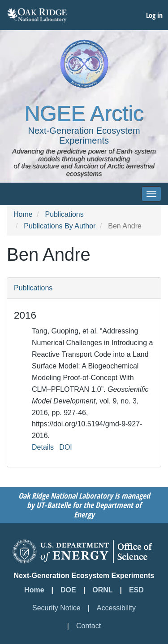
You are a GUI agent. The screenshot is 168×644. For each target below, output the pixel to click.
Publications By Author (60, 226)
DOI (65, 447)
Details (43, 447)
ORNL (102, 590)
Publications (64, 214)
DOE (68, 590)
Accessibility (116, 608)
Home (23, 214)
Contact (88, 626)
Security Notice (56, 608)
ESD (136, 590)
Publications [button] (33, 288)
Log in (154, 15)
